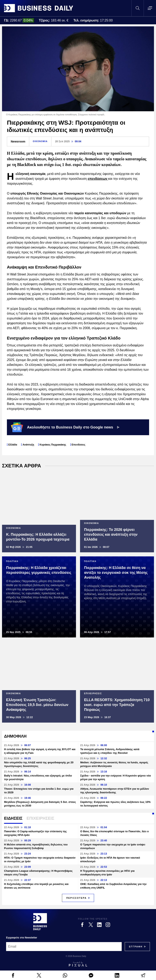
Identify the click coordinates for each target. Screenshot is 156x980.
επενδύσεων (98, 179)
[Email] (64, 947)
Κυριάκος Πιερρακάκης (53, 445)
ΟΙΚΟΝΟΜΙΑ (40, 141)
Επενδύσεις (79, 445)
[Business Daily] (40, 922)
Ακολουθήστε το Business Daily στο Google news (65, 427)
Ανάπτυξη (28, 445)
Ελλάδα (13, 445)
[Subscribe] (136, 947)
